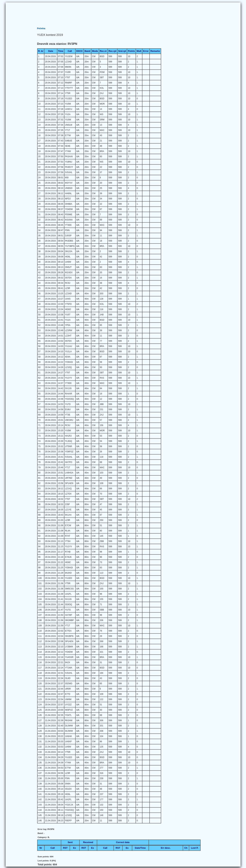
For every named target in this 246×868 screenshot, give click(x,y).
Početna (41, 28)
